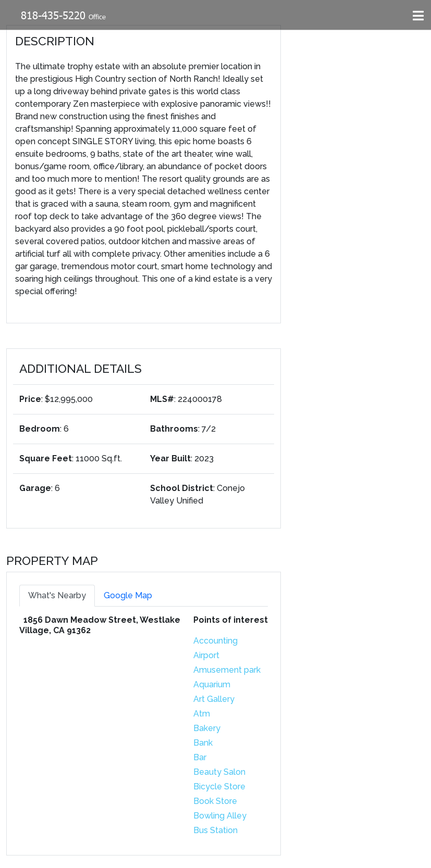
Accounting (215, 641)
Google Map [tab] (128, 595)
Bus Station (215, 830)
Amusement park (227, 670)
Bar (200, 757)
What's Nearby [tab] (57, 595)
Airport (206, 655)
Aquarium (212, 684)
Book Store (215, 801)
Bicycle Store (219, 787)
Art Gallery (214, 699)
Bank (203, 743)
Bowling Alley (220, 816)
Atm (202, 714)
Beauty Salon (219, 772)
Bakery (207, 728)
